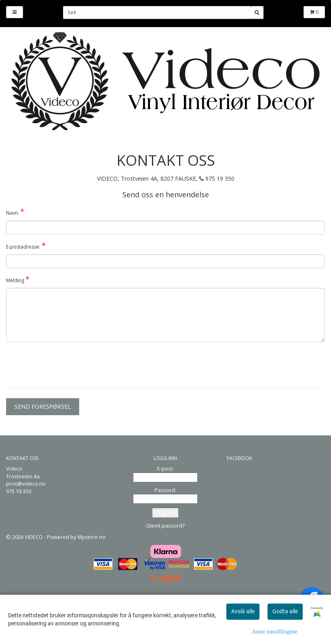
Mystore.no (92, 537)
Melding (18, 279)
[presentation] (67, 364)
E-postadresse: (26, 245)
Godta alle (285, 611)
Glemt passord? (165, 526)
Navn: (15, 211)
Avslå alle (243, 611)
